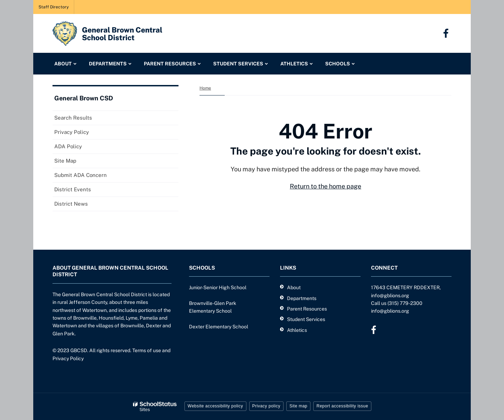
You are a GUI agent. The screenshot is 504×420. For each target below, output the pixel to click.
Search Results (73, 118)
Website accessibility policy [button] (215, 406)
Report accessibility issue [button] (342, 406)
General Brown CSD (84, 98)
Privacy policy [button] (266, 406)
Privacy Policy (72, 132)
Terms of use (147, 350)
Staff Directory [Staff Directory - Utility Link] (54, 7)
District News (71, 204)
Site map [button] (298, 406)
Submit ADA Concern (80, 175)
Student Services (306, 319)
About (294, 287)
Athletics (297, 330)
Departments (302, 298)
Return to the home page (325, 186)
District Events (73, 189)
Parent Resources (307, 309)
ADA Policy (68, 146)
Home (205, 88)
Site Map (65, 161)
